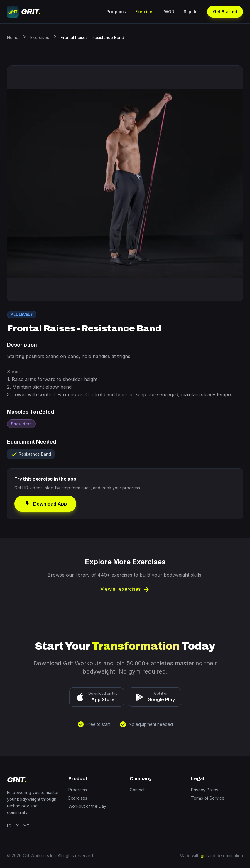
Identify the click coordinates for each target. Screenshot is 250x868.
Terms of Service (208, 798)
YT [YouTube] (26, 826)
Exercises (145, 12)
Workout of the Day (87, 806)
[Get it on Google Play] (155, 697)
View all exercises (125, 589)
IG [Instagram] (9, 826)
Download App (45, 504)
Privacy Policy (205, 790)
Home (13, 37)
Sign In (191, 12)
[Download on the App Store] (97, 697)
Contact (137, 790)
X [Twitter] (17, 826)
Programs (116, 12)
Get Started (225, 12)
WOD (169, 12)
